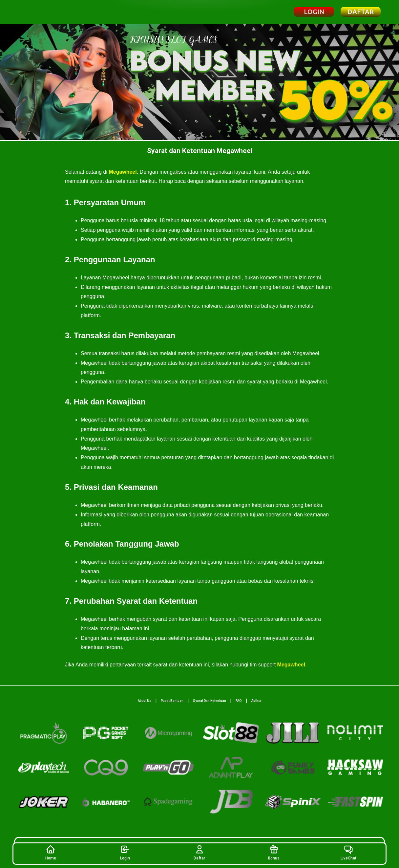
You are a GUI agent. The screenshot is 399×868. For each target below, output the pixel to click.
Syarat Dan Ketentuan (210, 701)
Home (51, 852)
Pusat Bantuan (172, 701)
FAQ (239, 701)
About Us (145, 701)
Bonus (274, 852)
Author (256, 701)
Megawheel (123, 172)
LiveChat (348, 852)
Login (125, 852)
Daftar (199, 852)
